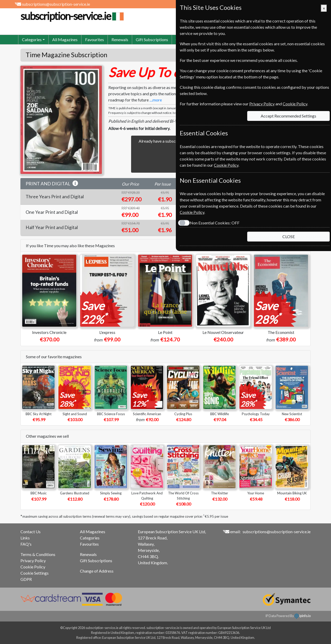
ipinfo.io (303, 616)
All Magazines (65, 39)
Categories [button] (32, 39)
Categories (90, 538)
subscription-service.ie (71, 16)
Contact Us (31, 532)
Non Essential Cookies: (215, 223)
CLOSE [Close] (289, 236)
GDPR (26, 579)
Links (25, 538)
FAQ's (26, 544)
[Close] (324, 8)
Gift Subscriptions (152, 39)
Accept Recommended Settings (288, 116)
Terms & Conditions (38, 554)
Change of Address (97, 571)
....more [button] (156, 100)
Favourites (95, 39)
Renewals (120, 39)
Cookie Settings (35, 573)
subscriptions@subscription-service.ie (56, 4)
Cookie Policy (33, 567)
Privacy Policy (33, 561)
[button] (75, 184)
